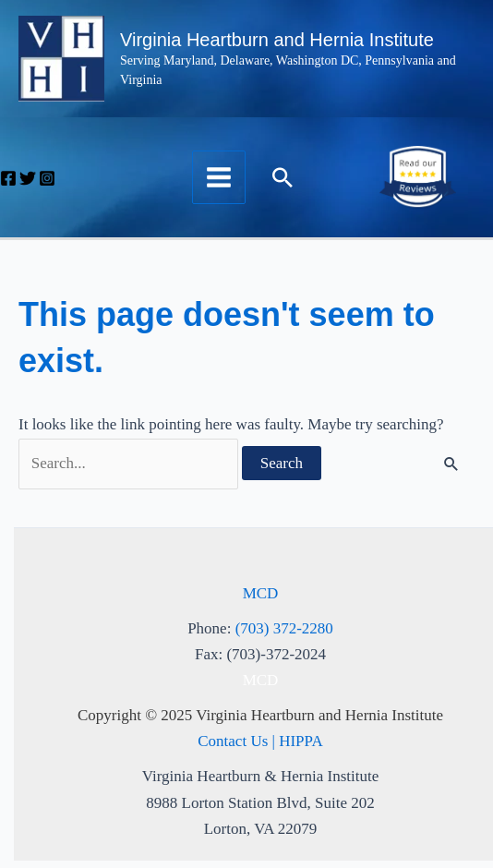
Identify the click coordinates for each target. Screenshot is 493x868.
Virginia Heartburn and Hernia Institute (277, 40)
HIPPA (301, 741)
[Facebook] (8, 178)
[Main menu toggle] (219, 177)
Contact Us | (238, 741)
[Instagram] (47, 178)
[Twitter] (28, 178)
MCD (261, 593)
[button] (283, 177)
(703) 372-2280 (284, 628)
